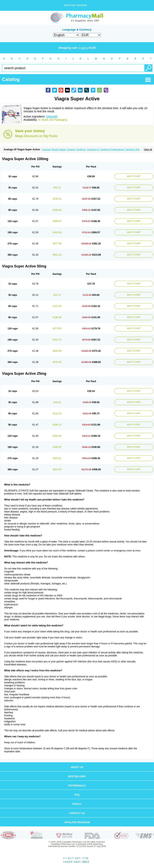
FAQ (77, 795)
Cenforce (81, 149)
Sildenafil (52, 117)
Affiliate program (77, 822)
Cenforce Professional (112, 149)
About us (77, 767)
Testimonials (77, 786)
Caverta (71, 149)
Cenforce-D (93, 149)
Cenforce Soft (132, 149)
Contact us (77, 813)
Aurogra (46, 149)
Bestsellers (77, 776)
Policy (77, 804)
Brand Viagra (59, 149)
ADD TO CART (134, 176)
